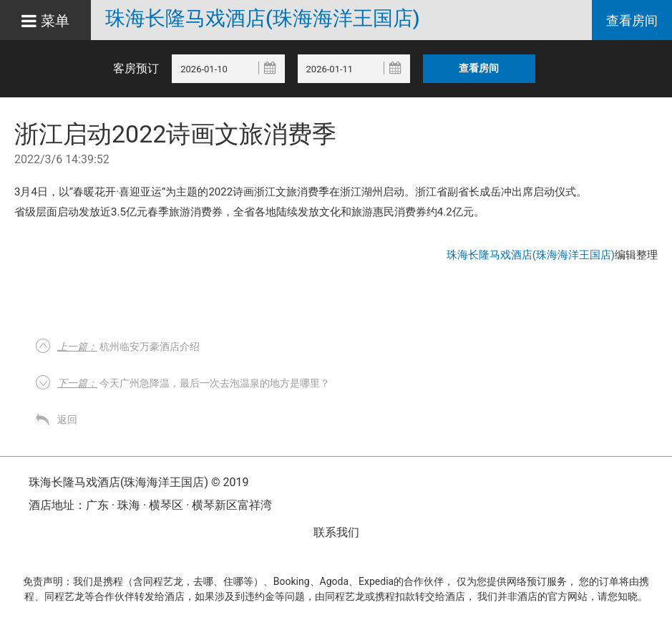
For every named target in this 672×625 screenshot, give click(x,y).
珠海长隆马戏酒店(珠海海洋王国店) (262, 19)
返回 (67, 420)
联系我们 (336, 532)
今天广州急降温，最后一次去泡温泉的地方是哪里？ (194, 383)
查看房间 (632, 20)
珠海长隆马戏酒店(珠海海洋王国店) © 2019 (139, 482)
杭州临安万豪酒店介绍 (128, 347)
